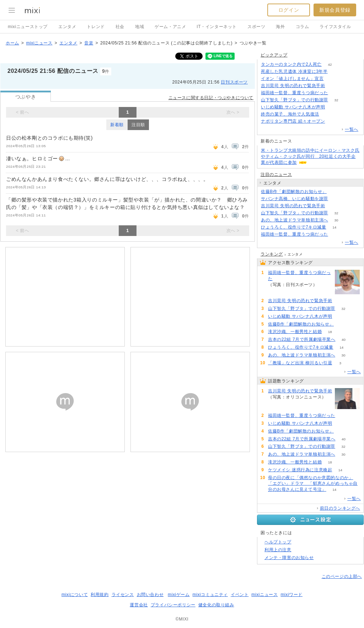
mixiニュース (39, 43)
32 (336, 100)
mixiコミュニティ (210, 595)
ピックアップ (274, 55)
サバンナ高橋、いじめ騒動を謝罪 (295, 199)
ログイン (289, 10)
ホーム (12, 43)
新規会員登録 (335, 10)
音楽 (89, 43)
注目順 (138, 125)
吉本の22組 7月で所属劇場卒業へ (302, 339)
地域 (140, 27)
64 (336, 72)
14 (334, 227)
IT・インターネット (217, 27)
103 (333, 86)
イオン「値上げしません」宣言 (292, 79)
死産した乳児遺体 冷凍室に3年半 (294, 71)
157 (333, 121)
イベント (240, 595)
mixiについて (75, 595)
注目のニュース (276, 175)
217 (336, 199)
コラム (303, 27)
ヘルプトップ (278, 542)
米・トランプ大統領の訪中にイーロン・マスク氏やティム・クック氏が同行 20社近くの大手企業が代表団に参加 (310, 156)
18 (330, 332)
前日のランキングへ (340, 508)
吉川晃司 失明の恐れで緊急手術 (293, 86)
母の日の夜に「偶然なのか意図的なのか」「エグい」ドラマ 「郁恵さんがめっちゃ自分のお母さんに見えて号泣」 (313, 484)
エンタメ (67, 27)
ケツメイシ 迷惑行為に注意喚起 (300, 470)
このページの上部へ (342, 576)
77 (340, 316)
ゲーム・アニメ (170, 27)
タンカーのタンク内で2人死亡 (291, 64)
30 (336, 220)
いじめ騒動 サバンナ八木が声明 (293, 107)
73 (327, 114)
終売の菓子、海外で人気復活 (290, 114)
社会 (120, 27)
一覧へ (352, 129)
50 (335, 192)
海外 (280, 27)
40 (344, 340)
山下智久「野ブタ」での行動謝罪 (295, 100)
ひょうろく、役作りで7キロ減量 (294, 227)
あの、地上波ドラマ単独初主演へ (295, 220)
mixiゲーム (179, 595)
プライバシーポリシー (173, 605)
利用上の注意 (278, 550)
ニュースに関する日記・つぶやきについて (211, 98)
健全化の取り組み (216, 605)
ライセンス (123, 595)
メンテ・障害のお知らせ (289, 558)
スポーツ (256, 27)
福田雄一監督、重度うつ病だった (295, 93)
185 (332, 79)
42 (330, 65)
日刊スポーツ (234, 82)
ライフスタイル (335, 27)
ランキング (272, 254)
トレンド (96, 27)
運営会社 (139, 605)
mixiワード (291, 595)
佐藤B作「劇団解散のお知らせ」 (294, 192)
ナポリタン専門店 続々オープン (293, 121)
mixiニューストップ (28, 27)
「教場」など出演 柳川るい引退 (300, 363)
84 (336, 93)
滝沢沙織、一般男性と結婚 (295, 332)
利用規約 (100, 595)
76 (333, 107)
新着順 (117, 125)
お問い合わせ (150, 595)
